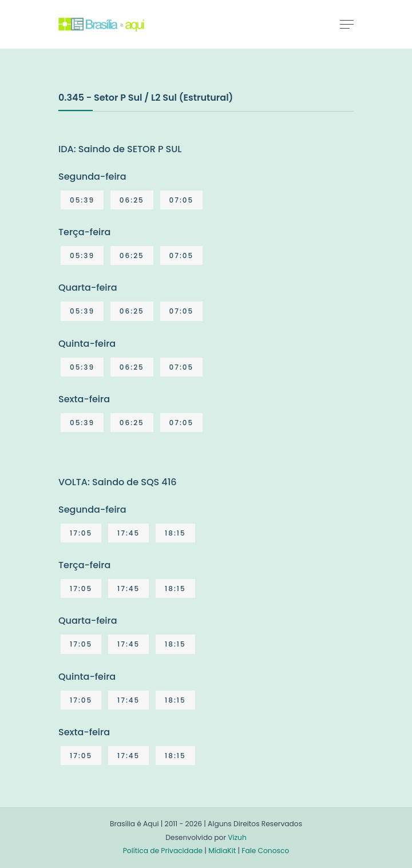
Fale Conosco (265, 851)
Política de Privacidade (163, 851)
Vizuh (237, 837)
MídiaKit (222, 851)
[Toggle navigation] (347, 24)
